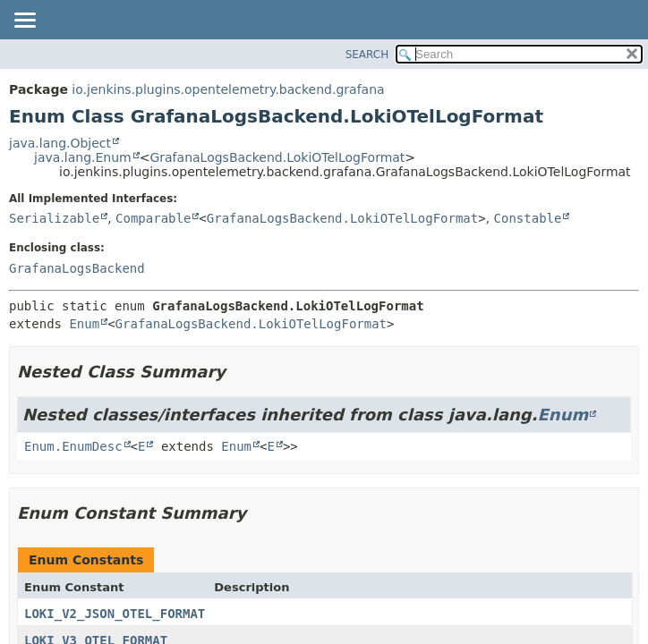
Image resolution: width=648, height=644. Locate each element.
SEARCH (367, 55)
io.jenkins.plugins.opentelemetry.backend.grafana (228, 89)
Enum (84, 324)
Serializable (54, 218)
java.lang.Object (60, 143)
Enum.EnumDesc (73, 446)
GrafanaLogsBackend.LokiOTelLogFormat (277, 157)
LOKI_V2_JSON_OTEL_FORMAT (115, 614)
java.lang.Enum (83, 157)
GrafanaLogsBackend (77, 268)
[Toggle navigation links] (24, 21)
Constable (528, 218)
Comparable (153, 218)
